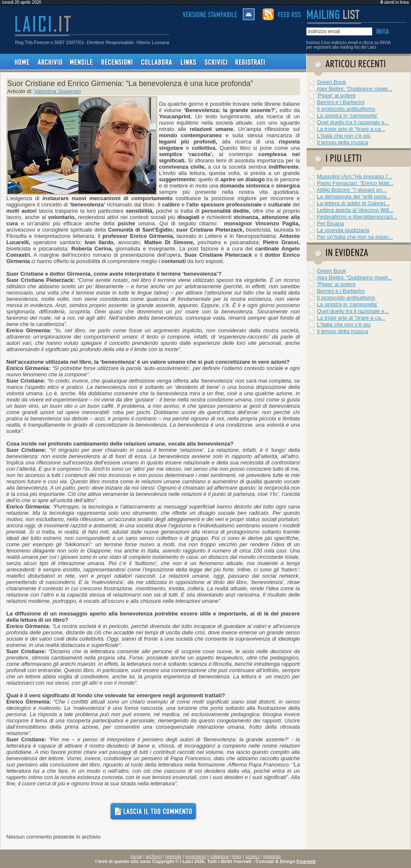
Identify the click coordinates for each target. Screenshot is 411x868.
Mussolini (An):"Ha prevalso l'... (355, 176)
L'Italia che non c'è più (344, 136)
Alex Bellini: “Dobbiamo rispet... (355, 89)
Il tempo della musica (343, 142)
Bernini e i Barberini (341, 102)
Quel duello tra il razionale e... (353, 122)
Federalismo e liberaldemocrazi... (357, 217)
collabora (219, 856)
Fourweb (306, 861)
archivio (153, 856)
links (237, 856)
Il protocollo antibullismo (346, 109)
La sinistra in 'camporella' (347, 116)
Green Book (332, 82)
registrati (272, 856)
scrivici (252, 856)
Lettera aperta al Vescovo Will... (355, 210)
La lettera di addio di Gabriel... (353, 203)
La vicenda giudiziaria (343, 230)
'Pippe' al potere (336, 95)
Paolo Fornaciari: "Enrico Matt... (355, 183)
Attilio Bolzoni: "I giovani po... (352, 190)
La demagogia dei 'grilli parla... (354, 197)
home (136, 856)
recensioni (195, 856)
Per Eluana (330, 223)
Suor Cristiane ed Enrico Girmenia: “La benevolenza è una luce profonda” (130, 83)
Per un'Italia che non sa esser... (355, 237)
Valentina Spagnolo (57, 91)
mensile (173, 856)
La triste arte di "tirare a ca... (351, 129)
